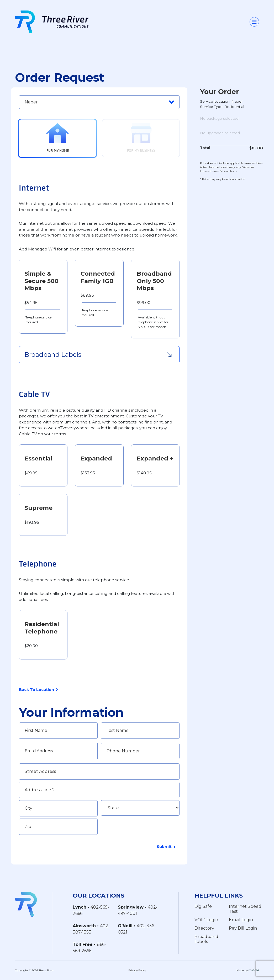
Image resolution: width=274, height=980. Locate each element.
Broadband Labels (206, 939)
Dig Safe (203, 906)
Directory (204, 928)
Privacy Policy (137, 970)
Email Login (241, 919)
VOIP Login (206, 919)
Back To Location (38, 690)
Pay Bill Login (243, 928)
